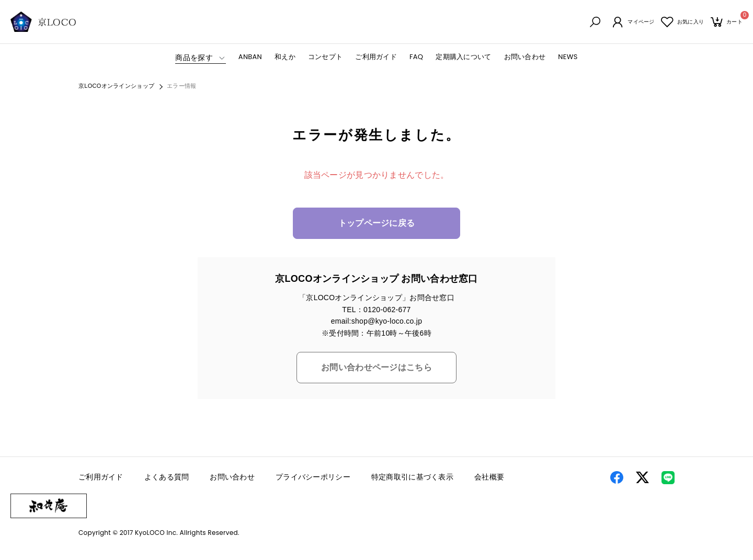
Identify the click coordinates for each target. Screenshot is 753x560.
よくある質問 (167, 478)
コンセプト (325, 57)
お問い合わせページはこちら (376, 368)
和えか (285, 57)
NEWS (568, 57)
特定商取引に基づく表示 (412, 478)
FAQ (416, 57)
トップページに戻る (377, 224)
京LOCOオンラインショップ (116, 87)
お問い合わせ (525, 57)
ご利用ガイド (376, 57)
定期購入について (463, 57)
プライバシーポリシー (313, 478)
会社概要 (489, 478)
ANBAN (250, 57)
